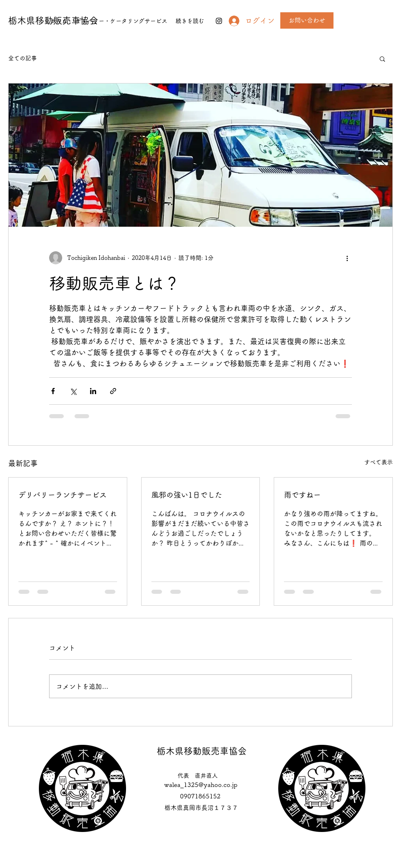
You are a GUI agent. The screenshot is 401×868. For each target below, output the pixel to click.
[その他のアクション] (347, 258)
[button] (382, 59)
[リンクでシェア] (113, 391)
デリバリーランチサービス (63, 495)
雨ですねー (302, 495)
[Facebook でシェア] (53, 391)
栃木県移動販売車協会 (202, 751)
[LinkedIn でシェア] (93, 391)
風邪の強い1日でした (187, 495)
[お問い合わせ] (307, 20)
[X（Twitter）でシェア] (73, 391)
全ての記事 (23, 58)
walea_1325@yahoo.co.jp (201, 785)
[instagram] (219, 21)
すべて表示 (378, 462)
